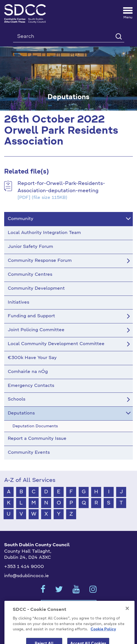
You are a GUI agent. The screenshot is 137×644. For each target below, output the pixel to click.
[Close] (127, 616)
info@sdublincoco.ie (27, 576)
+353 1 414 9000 (24, 567)
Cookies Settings (69, 605)
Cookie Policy (103, 637)
